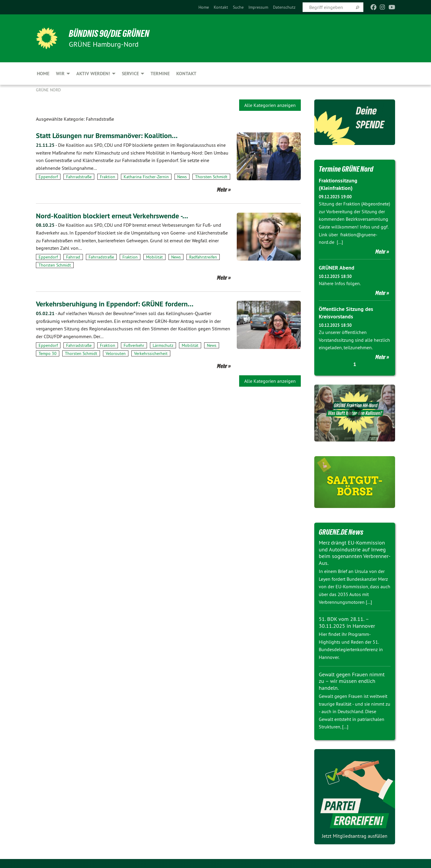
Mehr (222, 189)
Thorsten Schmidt (211, 177)
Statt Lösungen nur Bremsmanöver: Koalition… (107, 136)
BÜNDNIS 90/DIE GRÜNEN (110, 34)
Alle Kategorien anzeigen (270, 105)
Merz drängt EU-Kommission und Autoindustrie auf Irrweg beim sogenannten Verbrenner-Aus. (355, 553)
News (182, 177)
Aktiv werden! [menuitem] (93, 74)
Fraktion (108, 177)
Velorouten (116, 353)
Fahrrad (73, 257)
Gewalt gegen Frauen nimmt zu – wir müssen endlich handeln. (352, 681)
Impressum (258, 7)
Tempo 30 (48, 353)
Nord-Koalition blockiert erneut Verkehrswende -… (112, 216)
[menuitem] (204, 7)
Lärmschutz (163, 345)
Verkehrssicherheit (151, 353)
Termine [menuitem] (160, 74)
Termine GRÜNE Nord (346, 169)
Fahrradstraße (79, 177)
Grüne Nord (48, 90)
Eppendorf (48, 177)
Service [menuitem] (130, 74)
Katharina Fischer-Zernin (146, 177)
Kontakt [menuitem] (186, 74)
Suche (238, 7)
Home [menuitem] (43, 74)
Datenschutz (284, 7)
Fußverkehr (134, 345)
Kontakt (221, 7)
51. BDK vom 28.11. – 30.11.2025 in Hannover (347, 622)
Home (204, 7)
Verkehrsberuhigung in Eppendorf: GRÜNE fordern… (115, 304)
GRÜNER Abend (337, 268)
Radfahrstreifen (203, 257)
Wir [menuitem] (60, 74)
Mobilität (154, 257)
